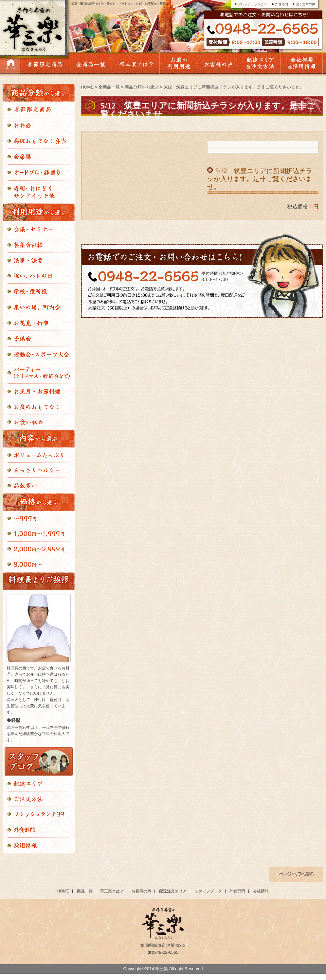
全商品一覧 (109, 87)
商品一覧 (85, 891)
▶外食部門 (280, 4)
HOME (87, 87)
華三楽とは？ (112, 891)
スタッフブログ (208, 891)
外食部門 (237, 891)
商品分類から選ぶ (142, 87)
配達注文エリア (173, 891)
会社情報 (261, 891)
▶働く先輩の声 (304, 4)
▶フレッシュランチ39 (251, 4)
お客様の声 (141, 891)
